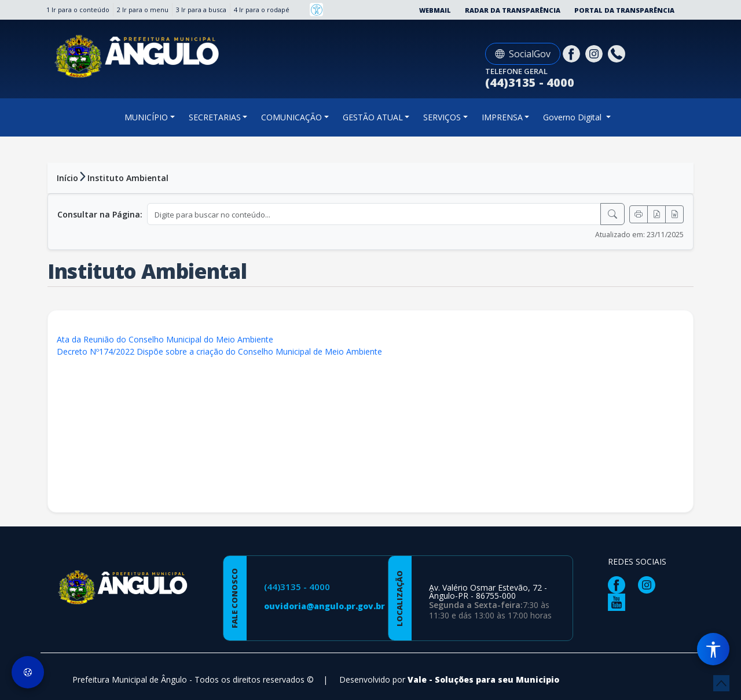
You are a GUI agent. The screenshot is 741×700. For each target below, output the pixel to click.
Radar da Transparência (513, 10)
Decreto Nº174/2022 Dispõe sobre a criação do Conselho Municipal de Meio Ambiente (219, 351)
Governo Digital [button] (573, 117)
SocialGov (523, 54)
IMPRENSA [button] (502, 117)
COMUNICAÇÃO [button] (291, 117)
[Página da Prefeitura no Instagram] (595, 53)
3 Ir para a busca (201, 10)
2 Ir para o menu (143, 10)
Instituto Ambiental (128, 178)
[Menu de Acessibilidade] (713, 649)
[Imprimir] (639, 214)
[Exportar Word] (674, 214)
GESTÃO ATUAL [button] (373, 117)
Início (67, 178)
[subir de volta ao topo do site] (721, 683)
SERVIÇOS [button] (442, 117)
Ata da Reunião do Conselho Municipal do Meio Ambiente (165, 339)
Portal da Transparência (624, 10)
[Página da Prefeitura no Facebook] (573, 53)
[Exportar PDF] (656, 214)
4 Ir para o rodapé (262, 10)
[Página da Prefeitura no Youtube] (619, 601)
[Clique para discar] (618, 53)
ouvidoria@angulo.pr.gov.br (324, 606)
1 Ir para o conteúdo (78, 10)
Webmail (435, 10)
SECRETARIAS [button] (215, 117)
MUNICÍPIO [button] (146, 117)
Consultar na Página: (100, 214)
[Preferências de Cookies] (28, 672)
